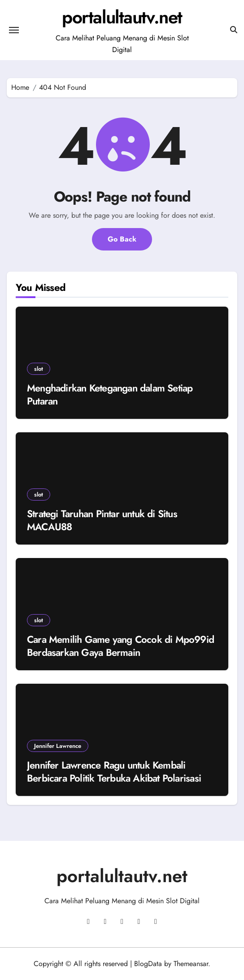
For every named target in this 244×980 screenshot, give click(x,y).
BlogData (148, 964)
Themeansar (191, 964)
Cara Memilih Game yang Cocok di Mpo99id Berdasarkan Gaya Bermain (120, 646)
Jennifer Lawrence (58, 746)
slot (39, 369)
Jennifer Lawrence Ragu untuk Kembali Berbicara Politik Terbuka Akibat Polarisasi (114, 771)
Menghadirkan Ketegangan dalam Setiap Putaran (110, 394)
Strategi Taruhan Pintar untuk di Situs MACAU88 (102, 520)
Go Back (122, 239)
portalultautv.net (122, 17)
